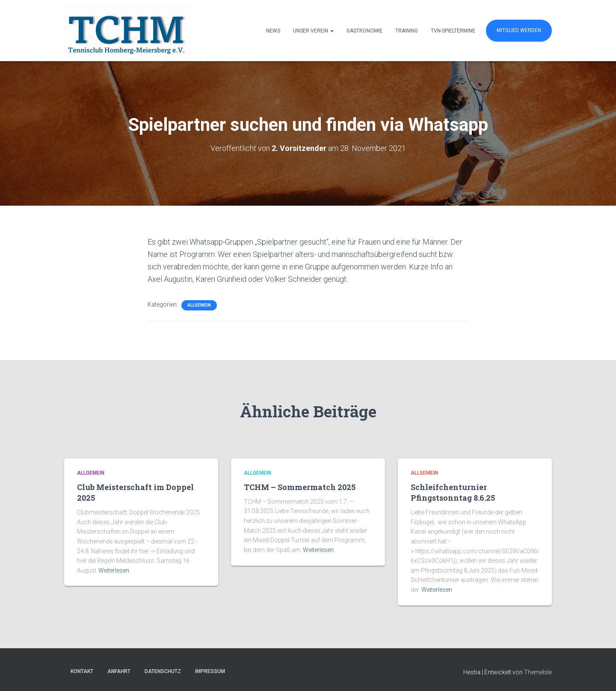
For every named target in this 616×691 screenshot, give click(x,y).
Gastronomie (364, 31)
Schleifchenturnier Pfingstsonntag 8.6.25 (453, 492)
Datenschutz (163, 671)
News (273, 31)
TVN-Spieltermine (453, 31)
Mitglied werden (519, 30)
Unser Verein (313, 31)
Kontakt (82, 671)
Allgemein (199, 305)
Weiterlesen (114, 570)
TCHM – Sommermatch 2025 (300, 487)
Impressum (210, 671)
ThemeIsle (538, 672)
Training (407, 31)
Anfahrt (119, 671)
